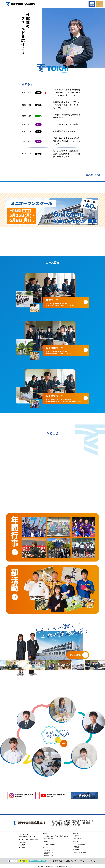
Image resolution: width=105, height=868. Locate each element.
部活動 (75, 841)
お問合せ (22, 847)
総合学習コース (48, 856)
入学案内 (22, 845)
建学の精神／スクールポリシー (29, 837)
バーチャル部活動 (79, 844)
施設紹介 (46, 841)
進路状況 (22, 842)
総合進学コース (48, 853)
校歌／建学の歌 (48, 839)
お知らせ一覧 (91, 175)
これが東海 (77, 839)
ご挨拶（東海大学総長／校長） (29, 839)
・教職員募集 (57, 861)
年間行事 (76, 847)
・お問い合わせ (70, 861)
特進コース (46, 850)
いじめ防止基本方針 (49, 844)
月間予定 (76, 849)
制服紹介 (76, 836)
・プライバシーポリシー (87, 861)
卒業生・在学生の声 (79, 852)
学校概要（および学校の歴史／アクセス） (56, 836)
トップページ (24, 834)
